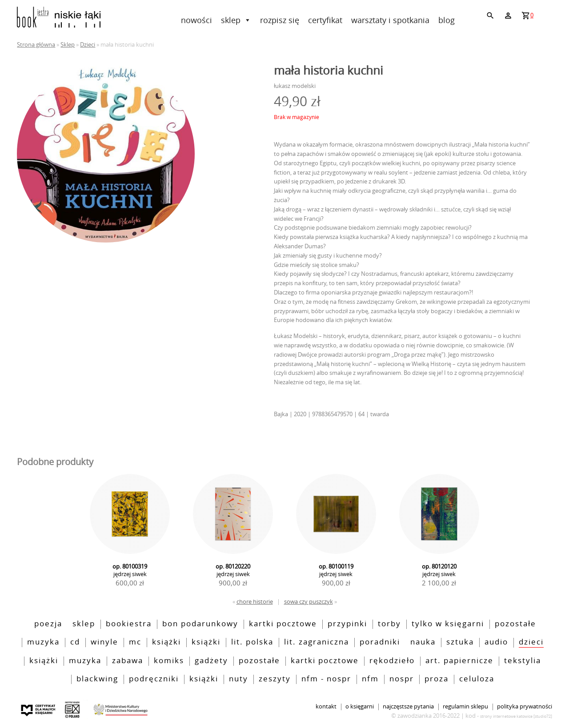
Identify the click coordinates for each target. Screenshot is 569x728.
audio (496, 642)
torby (389, 624)
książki (44, 661)
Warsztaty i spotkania (390, 20)
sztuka (460, 642)
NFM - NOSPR (326, 679)
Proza (437, 679)
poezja (48, 624)
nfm (370, 679)
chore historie (255, 601)
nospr (402, 679)
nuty (238, 679)
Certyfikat (325, 20)
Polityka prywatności (525, 707)
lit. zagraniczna (317, 642)
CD (75, 642)
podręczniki (154, 679)
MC (135, 642)
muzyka (85, 661)
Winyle (104, 642)
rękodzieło (392, 661)
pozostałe (515, 624)
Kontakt (326, 707)
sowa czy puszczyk (309, 601)
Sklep (236, 20)
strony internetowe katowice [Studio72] (516, 716)
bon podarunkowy (200, 624)
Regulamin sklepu (465, 707)
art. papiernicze (459, 661)
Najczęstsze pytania (408, 707)
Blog (447, 20)
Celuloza (477, 679)
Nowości (196, 20)
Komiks (169, 661)
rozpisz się (280, 20)
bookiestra (129, 624)
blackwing (97, 679)
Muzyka (43, 642)
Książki (166, 642)
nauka (423, 642)
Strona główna (36, 44)
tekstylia (523, 661)
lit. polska (252, 642)
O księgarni (360, 707)
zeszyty (275, 679)
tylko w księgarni (448, 624)
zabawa (128, 661)
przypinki (347, 624)
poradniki (380, 642)
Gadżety (211, 661)
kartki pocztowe (283, 624)
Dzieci (88, 44)
